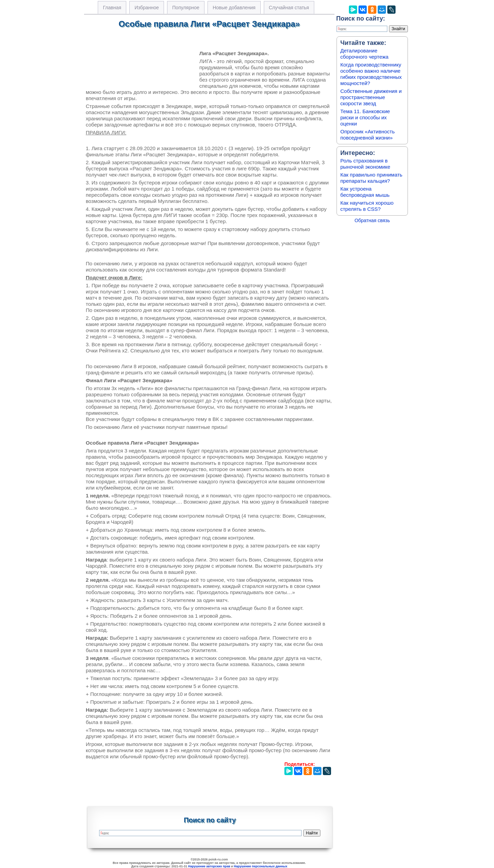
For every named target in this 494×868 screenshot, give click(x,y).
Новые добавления (234, 8)
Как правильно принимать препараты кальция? (371, 178)
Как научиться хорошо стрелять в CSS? (367, 206)
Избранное (147, 8)
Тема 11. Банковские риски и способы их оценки (365, 117)
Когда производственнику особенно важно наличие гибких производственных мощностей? (371, 74)
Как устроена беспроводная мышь (365, 192)
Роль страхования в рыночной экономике (365, 164)
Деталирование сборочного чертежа (364, 54)
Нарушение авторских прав (209, 866)
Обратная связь (372, 220)
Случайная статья (289, 8)
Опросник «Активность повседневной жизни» (367, 135)
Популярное (186, 8)
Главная (112, 8)
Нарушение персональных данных (261, 866)
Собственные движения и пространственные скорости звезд (371, 97)
